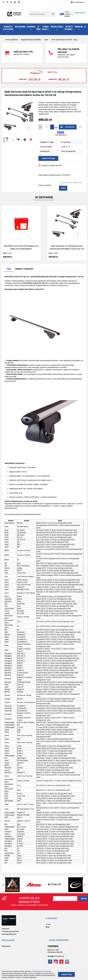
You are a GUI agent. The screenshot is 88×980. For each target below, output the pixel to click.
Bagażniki (20, 28)
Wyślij (63, 188)
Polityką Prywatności (39, 971)
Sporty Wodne (69, 28)
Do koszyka (67, 127)
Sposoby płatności (9, 934)
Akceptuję (66, 974)
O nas (48, 924)
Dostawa (5, 929)
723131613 (4, 2)
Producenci (57, 28)
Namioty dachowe (8, 29)
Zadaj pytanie (48, 158)
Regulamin (6, 946)
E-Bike (38, 29)
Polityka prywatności (10, 931)
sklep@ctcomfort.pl (56, 956)
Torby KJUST (46, 28)
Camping (31, 28)
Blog (48, 927)
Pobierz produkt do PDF (50, 165)
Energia (79, 28)
